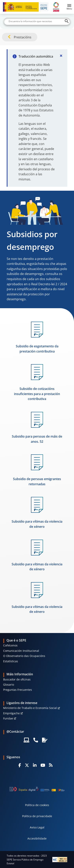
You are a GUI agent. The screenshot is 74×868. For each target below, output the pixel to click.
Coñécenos (10, 645)
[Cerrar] (61, 56)
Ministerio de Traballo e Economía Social (30, 708)
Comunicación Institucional (21, 651)
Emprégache (11, 713)
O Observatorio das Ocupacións (24, 656)
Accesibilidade (37, 838)
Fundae (8, 718)
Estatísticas (11, 661)
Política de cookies (37, 805)
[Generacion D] (37, 789)
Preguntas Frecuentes (18, 690)
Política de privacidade (37, 816)
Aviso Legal (37, 827)
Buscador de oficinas (17, 679)
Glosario (9, 685)
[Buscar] (37, 21)
